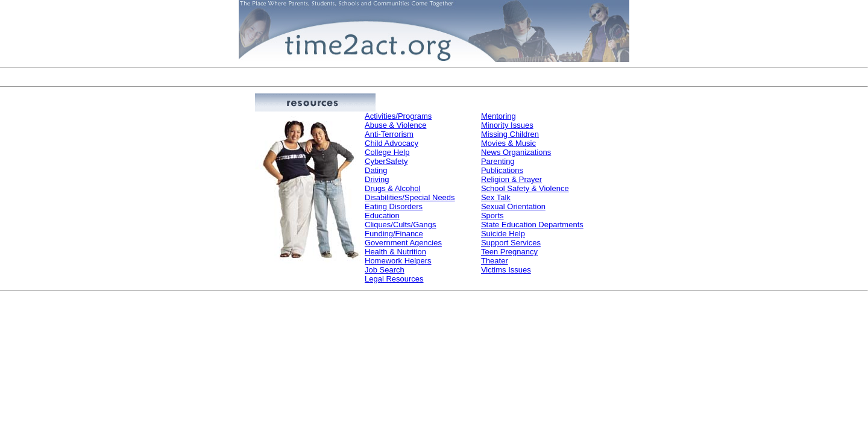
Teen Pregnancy (509, 252)
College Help (387, 152)
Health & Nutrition (395, 252)
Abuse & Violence (395, 125)
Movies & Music (508, 143)
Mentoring (498, 116)
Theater (495, 261)
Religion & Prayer (511, 179)
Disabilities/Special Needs (410, 197)
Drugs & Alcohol (393, 188)
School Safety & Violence (525, 188)
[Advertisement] (434, 77)
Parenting (498, 161)
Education (382, 215)
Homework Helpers (398, 261)
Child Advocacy (392, 143)
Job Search (385, 270)
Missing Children (510, 134)
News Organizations (516, 152)
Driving (377, 179)
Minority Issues (507, 125)
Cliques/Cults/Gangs (401, 225)
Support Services (511, 243)
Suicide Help (503, 234)
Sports (492, 215)
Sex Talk (496, 197)
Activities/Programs (398, 116)
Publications (502, 170)
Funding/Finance (394, 234)
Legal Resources (394, 279)
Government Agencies (403, 243)
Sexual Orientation (513, 206)
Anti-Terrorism (389, 134)
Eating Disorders (394, 206)
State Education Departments (532, 225)
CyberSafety (386, 161)
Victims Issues (506, 270)
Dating (376, 170)
